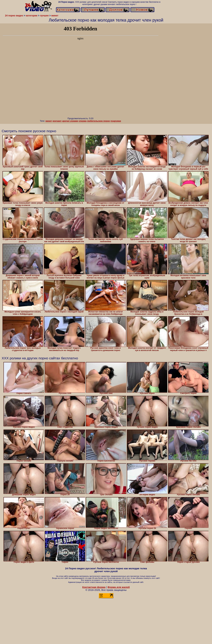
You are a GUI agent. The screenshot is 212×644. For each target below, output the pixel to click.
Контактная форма (94, 587)
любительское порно (99, 121)
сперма (83, 121)
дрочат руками (70, 121)
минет (49, 121)
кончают (57, 121)
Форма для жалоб (119, 587)
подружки (116, 121)
